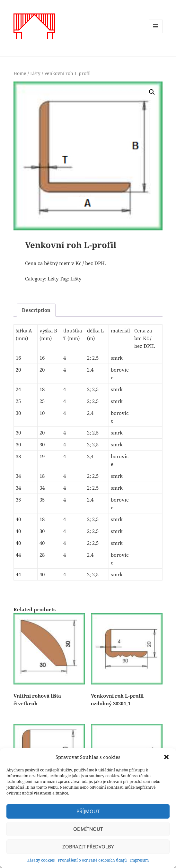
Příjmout (88, 811)
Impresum (139, 860)
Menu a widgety (156, 33)
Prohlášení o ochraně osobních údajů (92, 860)
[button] (166, 757)
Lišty (35, 73)
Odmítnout (88, 829)
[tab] (36, 310)
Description (36, 310)
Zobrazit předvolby (88, 847)
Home (20, 73)
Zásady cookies (41, 860)
